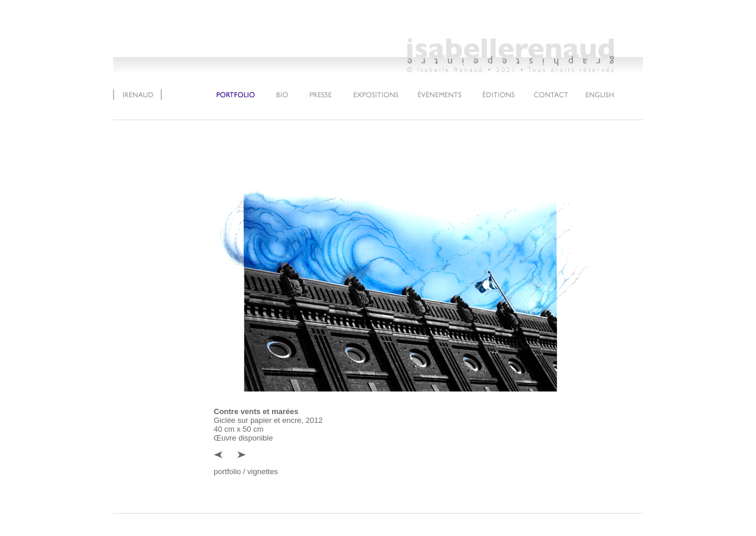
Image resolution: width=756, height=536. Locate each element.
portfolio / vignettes (246, 472)
